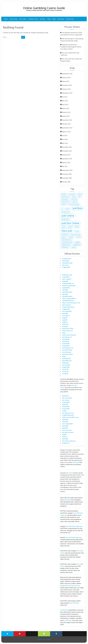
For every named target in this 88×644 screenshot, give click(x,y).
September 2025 (67, 74)
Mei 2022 (65, 143)
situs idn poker (67, 352)
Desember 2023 (67, 85)
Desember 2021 (67, 147)
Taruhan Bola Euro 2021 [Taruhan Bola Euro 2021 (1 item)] (67, 240)
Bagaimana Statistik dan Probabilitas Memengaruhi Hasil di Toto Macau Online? (71, 47)
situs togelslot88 (67, 424)
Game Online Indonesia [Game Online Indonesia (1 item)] (74, 204)
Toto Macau (66, 316)
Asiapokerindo (67, 259)
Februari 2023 (66, 112)
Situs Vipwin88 (67, 311)
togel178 (65, 318)
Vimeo (44, 634)
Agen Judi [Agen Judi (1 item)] (80, 194)
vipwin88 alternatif (68, 301)
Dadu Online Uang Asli (69, 335)
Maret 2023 (65, 108)
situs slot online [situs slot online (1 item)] (65, 235)
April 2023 (65, 105)
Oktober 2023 (66, 89)
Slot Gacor (65, 265)
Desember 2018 (67, 174)
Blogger (81, 632)
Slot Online (23, 19)
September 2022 (67, 128)
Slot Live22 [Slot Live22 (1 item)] (71, 237)
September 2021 (67, 159)
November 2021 (67, 151)
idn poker (65, 326)
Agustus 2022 (66, 132)
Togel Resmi (66, 277)
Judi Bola (42, 19)
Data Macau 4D (67, 337)
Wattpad (68, 632)
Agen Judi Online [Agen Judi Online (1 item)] (65, 197)
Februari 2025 (66, 78)
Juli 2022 (65, 135)
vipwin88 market (67, 292)
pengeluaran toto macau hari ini (70, 586)
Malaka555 (65, 396)
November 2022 (67, 120)
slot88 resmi (66, 443)
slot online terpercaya (69, 441)
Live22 (70, 473)
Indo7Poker (66, 341)
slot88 (64, 411)
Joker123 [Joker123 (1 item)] (68, 209)
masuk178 (65, 374)
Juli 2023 (65, 97)
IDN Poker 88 (66, 359)
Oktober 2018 (66, 182)
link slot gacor (66, 305)
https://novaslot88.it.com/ (70, 417)
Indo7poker (66, 261)
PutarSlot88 (66, 344)
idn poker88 (66, 339)
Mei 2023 (65, 101)
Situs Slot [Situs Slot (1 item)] (77, 231)
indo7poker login (67, 263)
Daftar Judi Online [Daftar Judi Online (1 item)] (66, 202)
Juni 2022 (65, 139)
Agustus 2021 (66, 163)
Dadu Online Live (67, 331)
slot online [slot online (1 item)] (79, 237)
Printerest (20, 634)
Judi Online (61, 19)
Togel (49, 19)
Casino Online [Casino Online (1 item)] (74, 199)
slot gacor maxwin (68, 432)
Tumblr (56, 634)
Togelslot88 (66, 267)
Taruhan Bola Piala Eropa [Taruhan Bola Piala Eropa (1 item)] (67, 242)
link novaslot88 (67, 398)
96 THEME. (47, 639)
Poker (54, 19)
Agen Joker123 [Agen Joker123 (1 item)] (72, 194)
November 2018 (67, 178)
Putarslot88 (66, 402)
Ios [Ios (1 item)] (62, 209)
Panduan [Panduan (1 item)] (64, 227)
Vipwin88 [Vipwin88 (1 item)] (74, 247)
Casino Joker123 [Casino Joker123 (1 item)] (65, 199)
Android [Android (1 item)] (74, 197)
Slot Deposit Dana (68, 413)
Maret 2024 (66, 81)
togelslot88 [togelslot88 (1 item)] (77, 242)
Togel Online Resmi (68, 307)
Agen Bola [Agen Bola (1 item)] (64, 194)
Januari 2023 (66, 116)
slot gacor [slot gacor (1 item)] (64, 237)
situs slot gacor (67, 430)
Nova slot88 (66, 365)
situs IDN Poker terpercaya (74, 526)
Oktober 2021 (66, 155)
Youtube (32, 632)
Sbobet (64, 437)
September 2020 (67, 170)
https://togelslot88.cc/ (69, 298)
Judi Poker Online (67, 354)
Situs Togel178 (67, 279)
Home (6, 19)
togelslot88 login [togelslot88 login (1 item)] (65, 247)
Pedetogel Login (67, 275)
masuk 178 (65, 369)
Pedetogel (65, 363)
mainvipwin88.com (68, 283)
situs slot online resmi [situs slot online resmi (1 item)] (76, 235)
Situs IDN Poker (74, 603)
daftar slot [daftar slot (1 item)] (75, 202)
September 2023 (67, 93)
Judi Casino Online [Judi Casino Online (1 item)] (66, 212)
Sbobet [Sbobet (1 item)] (70, 227)
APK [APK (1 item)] (80, 197)
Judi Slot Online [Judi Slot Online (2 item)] (70, 223)
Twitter (7, 634)
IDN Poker (65, 324)
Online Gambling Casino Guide (44, 8)
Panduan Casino (33, 19)
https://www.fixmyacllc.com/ (71, 303)
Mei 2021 (65, 166)
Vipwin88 (65, 281)
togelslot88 (66, 288)
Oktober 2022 (66, 124)
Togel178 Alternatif (68, 415)
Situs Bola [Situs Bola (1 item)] (77, 227)
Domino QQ (70, 19)
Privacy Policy (14, 19)
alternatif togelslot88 (69, 286)
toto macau (66, 400)
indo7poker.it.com (68, 348)
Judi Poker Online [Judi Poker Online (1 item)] (65, 219)
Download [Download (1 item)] (64, 204)
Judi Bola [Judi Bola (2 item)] (77, 208)
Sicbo (64, 333)
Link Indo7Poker (67, 350)
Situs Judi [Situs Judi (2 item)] (67, 231)
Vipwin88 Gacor (67, 361)
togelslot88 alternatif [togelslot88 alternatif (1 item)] (66, 245)
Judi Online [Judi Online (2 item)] (68, 216)
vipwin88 (65, 290)
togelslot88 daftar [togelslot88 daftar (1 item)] (77, 245)
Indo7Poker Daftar (68, 329)
